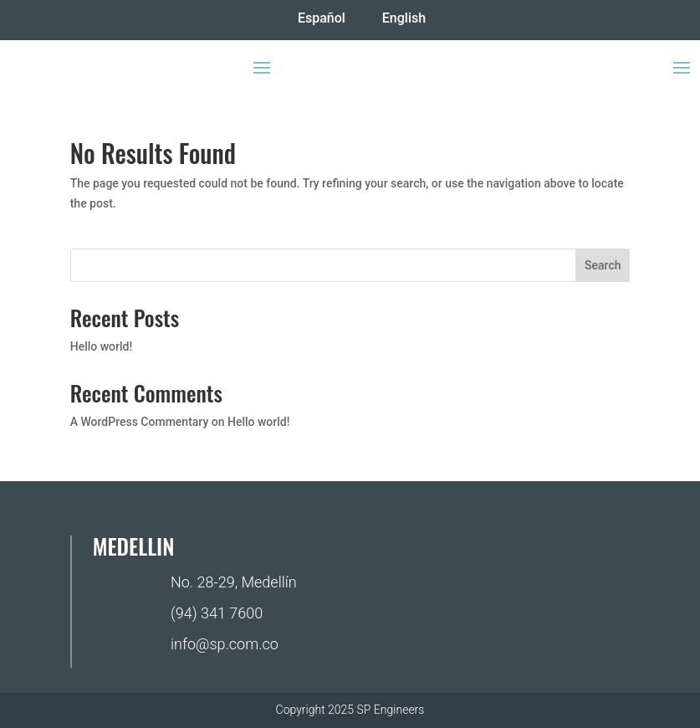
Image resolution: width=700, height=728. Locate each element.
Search (603, 265)
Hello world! (101, 346)
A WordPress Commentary (140, 422)
